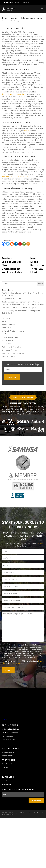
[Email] (24, 244)
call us (41, 544)
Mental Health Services (9, 764)
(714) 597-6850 (27, 3)
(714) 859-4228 (7, 733)
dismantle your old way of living (14, 94)
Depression (6, 328)
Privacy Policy (32, 657)
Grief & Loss (6, 334)
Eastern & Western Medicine (13, 331)
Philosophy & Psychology (10, 21)
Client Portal (5, 768)
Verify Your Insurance (23, 397)
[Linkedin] (16, 244)
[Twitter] (8, 244)
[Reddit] (12, 244)
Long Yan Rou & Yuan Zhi (11, 299)
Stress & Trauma (8, 356)
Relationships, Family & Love (13, 353)
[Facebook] (4, 244)
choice (27, 131)
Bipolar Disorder (8, 325)
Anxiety (5, 321)
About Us (4, 781)
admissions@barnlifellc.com (11, 3)
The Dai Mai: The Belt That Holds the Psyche (19, 307)
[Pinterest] (20, 244)
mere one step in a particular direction (17, 177)
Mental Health (7, 340)
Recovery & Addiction (10, 350)
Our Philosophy (6, 785)
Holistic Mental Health (10, 337)
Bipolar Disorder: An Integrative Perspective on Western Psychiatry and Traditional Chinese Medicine (23, 303)
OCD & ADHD (7, 344)
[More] (28, 244)
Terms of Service (15, 663)
